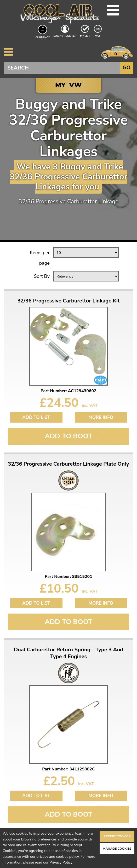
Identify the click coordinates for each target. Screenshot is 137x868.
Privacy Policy (61, 862)
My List (85, 36)
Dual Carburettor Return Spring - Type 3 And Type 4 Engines (68, 653)
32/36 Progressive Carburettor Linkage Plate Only (68, 464)
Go (127, 68)
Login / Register (65, 36)
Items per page (40, 258)
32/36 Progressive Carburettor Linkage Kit (69, 301)
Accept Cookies (117, 836)
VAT (98, 36)
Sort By (42, 276)
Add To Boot (68, 436)
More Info (101, 417)
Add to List (36, 417)
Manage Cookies (117, 849)
